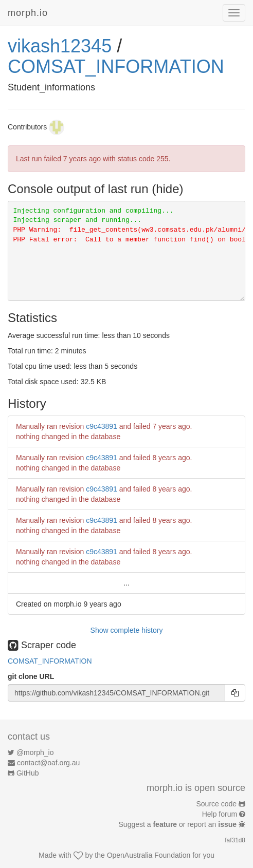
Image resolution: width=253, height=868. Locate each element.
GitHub (28, 773)
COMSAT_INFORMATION (116, 67)
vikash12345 (60, 46)
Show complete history (127, 630)
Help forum (220, 814)
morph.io (28, 13)
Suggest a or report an (179, 824)
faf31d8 (235, 840)
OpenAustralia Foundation (149, 855)
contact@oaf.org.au (48, 763)
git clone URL (31, 676)
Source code (217, 804)
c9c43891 (102, 426)
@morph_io (35, 752)
